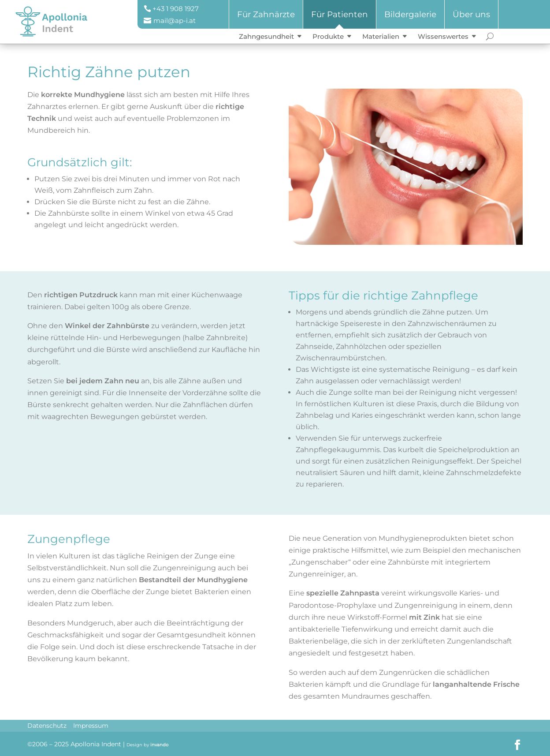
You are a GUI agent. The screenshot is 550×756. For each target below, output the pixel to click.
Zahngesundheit (266, 36)
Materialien (381, 36)
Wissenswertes (443, 36)
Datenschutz (47, 726)
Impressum (91, 726)
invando (159, 745)
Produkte (328, 36)
